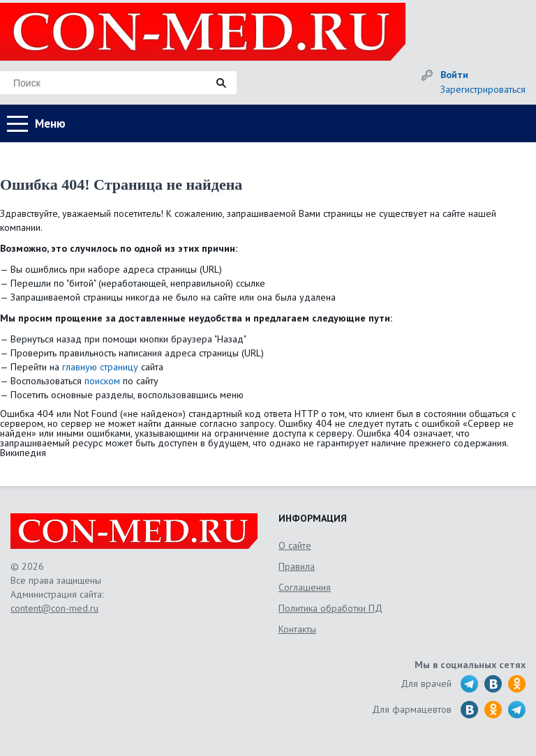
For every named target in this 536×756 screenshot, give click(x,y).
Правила (297, 566)
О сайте (295, 545)
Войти (454, 75)
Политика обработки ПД (330, 608)
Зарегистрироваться (483, 89)
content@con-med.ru (54, 608)
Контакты (297, 629)
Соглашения (305, 587)
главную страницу (100, 367)
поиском (102, 381)
